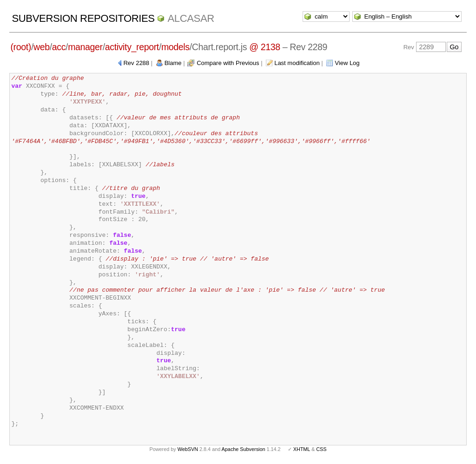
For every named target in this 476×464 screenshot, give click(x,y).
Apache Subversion (244, 449)
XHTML (302, 449)
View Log (347, 63)
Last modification (297, 63)
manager (85, 47)
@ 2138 (265, 47)
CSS (321, 449)
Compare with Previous (228, 63)
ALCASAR (191, 18)
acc (59, 47)
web (42, 47)
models (175, 47)
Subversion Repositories (83, 18)
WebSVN (188, 449)
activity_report (132, 47)
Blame (173, 63)
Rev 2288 (136, 63)
